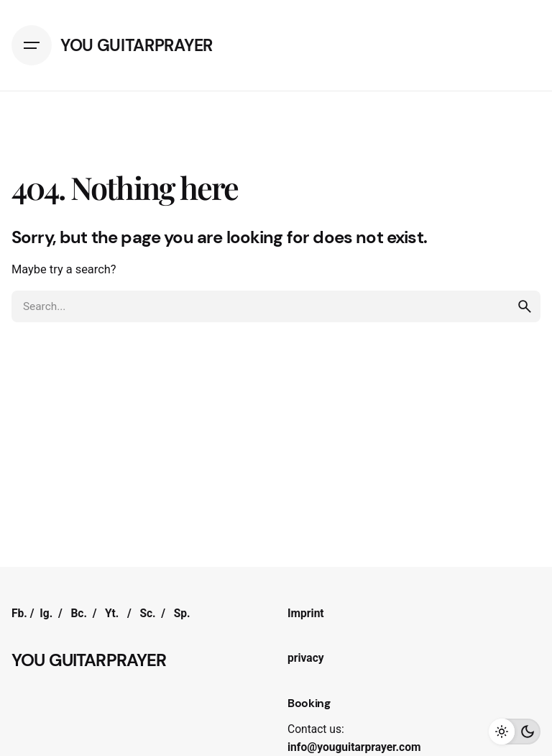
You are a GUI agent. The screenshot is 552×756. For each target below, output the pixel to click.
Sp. (182, 614)
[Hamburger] (32, 45)
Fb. (19, 614)
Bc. (79, 614)
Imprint (306, 614)
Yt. (112, 614)
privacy (306, 658)
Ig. (46, 614)
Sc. (147, 614)
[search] (525, 306)
